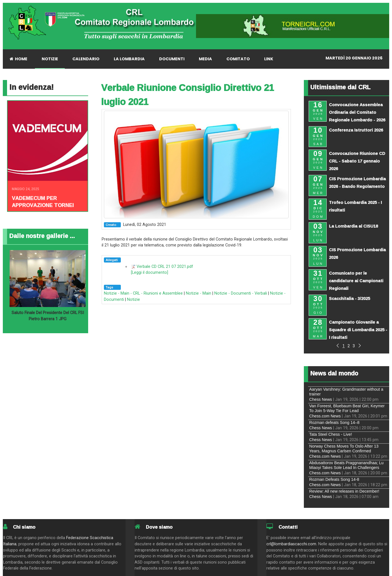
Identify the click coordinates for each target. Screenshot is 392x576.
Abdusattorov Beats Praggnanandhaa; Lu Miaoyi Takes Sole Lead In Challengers (346, 465)
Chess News (321, 399)
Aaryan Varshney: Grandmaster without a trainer (346, 392)
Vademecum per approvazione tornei (43, 202)
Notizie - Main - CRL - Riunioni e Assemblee (143, 293)
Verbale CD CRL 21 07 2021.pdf (165, 267)
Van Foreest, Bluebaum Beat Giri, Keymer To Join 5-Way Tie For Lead (347, 408)
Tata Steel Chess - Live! (331, 434)
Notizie (133, 300)
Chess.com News (325, 416)
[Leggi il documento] (150, 273)
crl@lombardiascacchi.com (291, 544)
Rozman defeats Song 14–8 (334, 422)
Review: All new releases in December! (344, 491)
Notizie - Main (199, 293)
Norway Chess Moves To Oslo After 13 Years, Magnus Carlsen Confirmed (344, 449)
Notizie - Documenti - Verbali (241, 293)
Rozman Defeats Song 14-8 (334, 479)
